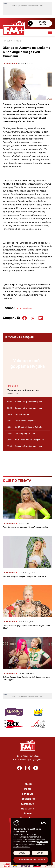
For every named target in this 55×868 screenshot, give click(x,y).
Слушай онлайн (37, 23)
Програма (27, 809)
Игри (27, 789)
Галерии (27, 794)
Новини (18, 41)
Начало (6, 41)
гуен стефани (25, 308)
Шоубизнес (9, 63)
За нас (28, 814)
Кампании (27, 804)
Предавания (27, 799)
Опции (22, 853)
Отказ (40, 853)
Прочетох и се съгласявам (31, 860)
